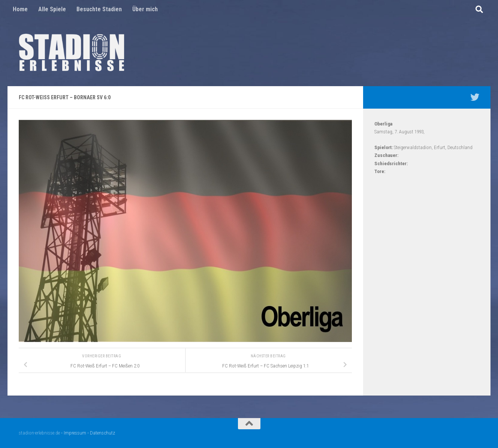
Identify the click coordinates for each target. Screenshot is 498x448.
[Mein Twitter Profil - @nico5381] (475, 97)
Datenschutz (102, 433)
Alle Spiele (52, 9)
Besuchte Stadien (99, 9)
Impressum (75, 433)
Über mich (145, 9)
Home (20, 9)
